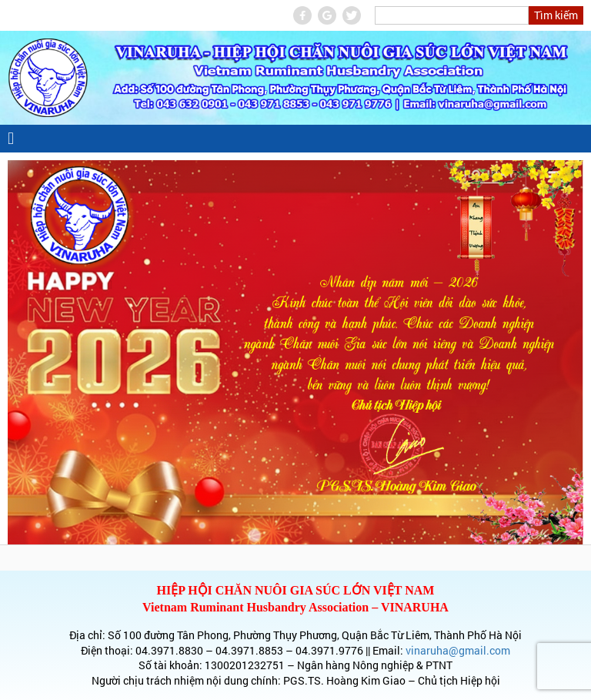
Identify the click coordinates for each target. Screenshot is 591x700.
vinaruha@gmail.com (458, 650)
